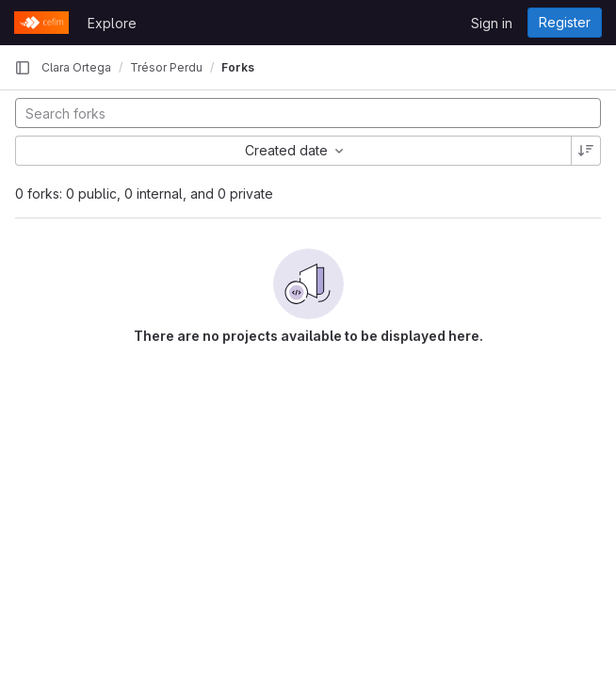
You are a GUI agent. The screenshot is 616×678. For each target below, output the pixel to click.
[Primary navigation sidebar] (23, 68)
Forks (238, 67)
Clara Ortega (76, 67)
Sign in (492, 23)
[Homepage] (41, 23)
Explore (112, 23)
